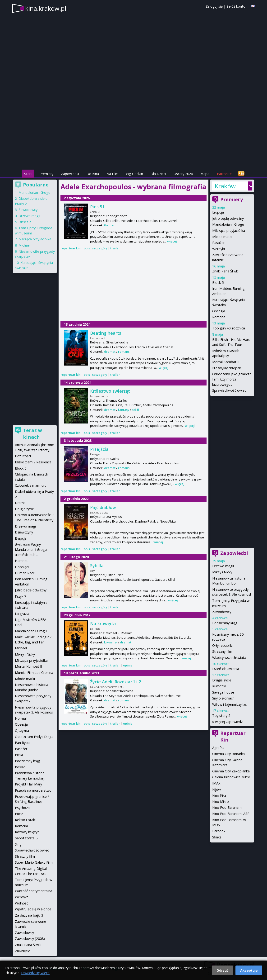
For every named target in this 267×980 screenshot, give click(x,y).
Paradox (219, 831)
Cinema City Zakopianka (231, 771)
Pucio (19, 814)
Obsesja (219, 311)
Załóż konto (236, 6)
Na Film (112, 174)
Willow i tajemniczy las (230, 704)
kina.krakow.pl (46, 8)
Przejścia (99, 449)
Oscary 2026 (183, 174)
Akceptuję (249, 970)
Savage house (223, 692)
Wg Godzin (134, 174)
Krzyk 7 (21, 596)
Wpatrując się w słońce (33, 909)
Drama (20, 503)
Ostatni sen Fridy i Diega (34, 737)
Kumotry (219, 686)
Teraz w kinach (32, 434)
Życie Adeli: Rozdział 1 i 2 (116, 682)
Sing (18, 844)
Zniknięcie (23, 951)
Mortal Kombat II (226, 362)
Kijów (216, 789)
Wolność (22, 903)
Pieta (19, 755)
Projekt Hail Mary (28, 784)
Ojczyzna (22, 730)
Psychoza (22, 808)
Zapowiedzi (70, 174)
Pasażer (218, 243)
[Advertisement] (133, 136)
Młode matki (222, 237)
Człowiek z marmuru (31, 485)
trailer (115, 248)
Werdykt (219, 249)
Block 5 (218, 283)
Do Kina (93, 174)
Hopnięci (22, 567)
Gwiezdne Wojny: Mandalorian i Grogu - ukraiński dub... (32, 550)
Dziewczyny (24, 532)
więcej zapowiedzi (229, 722)
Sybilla (97, 566)
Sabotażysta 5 (26, 838)
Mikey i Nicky (222, 572)
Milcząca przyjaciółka (229, 231)
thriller (109, 225)
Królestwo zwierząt (110, 391)
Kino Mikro (221, 802)
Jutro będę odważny (228, 218)
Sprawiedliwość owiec (229, 390)
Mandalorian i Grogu (228, 224)
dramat (110, 352)
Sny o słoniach (223, 698)
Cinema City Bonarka (228, 754)
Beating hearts (106, 333)
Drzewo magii (223, 566)
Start (28, 174)
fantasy (124, 410)
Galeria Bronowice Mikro (231, 777)
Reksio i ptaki (25, 820)
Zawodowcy (222, 612)
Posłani (21, 767)
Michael (24, 245)
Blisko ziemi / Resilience (33, 462)
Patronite (224, 174)
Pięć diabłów (103, 507)
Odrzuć (222, 970)
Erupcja (218, 212)
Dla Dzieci (158, 174)
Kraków (225, 186)
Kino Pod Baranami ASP (231, 814)
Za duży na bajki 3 (29, 915)
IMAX (216, 783)
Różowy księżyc (27, 832)
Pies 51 (97, 207)
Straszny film (222, 651)
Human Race (25, 573)
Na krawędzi (103, 623)
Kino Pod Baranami (227, 807)
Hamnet (21, 561)
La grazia (22, 614)
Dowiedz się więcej (36, 973)
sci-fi (135, 410)
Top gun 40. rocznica (229, 328)
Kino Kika (219, 795)
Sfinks (217, 837)
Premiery (46, 174)
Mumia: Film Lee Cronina (34, 673)
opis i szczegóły (95, 248)
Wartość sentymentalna (34, 891)
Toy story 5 (221, 716)
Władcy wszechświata (229, 658)
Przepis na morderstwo (33, 790)
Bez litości (23, 456)
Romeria (219, 317)
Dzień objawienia (226, 669)
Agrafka (218, 748)
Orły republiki (222, 645)
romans (124, 352)
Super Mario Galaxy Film (34, 862)
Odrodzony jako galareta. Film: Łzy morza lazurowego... (232, 379)
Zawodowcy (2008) (30, 939)
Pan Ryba (22, 743)
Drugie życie (222, 680)
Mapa (205, 174)
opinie (128, 665)
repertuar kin (71, 248)
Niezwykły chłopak (227, 368)
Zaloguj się (214, 6)
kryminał (111, 642)
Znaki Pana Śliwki (225, 271)
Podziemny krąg (225, 623)
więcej (172, 241)
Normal (21, 718)
